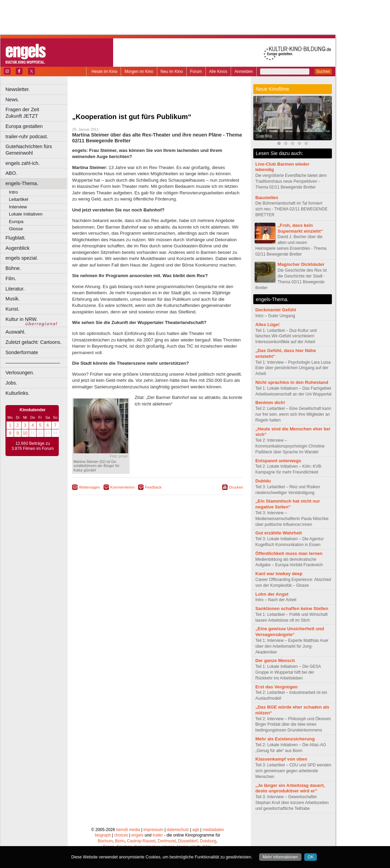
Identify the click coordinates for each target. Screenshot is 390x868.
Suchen (323, 72)
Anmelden (244, 72)
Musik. (13, 299)
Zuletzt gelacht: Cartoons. (33, 342)
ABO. (11, 173)
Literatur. (15, 289)
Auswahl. (15, 332)
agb (196, 830)
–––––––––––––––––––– (33, 363)
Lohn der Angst (272, 594)
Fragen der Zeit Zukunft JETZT (37, 113)
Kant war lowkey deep (279, 574)
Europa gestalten (24, 126)
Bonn (120, 841)
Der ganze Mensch (275, 660)
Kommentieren (123, 487)
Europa (16, 222)
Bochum (105, 841)
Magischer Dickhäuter (301, 264)
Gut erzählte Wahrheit (279, 533)
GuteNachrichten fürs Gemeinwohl (29, 150)
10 (25, 433)
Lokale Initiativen (26, 214)
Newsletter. (18, 89)
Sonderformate (22, 352)
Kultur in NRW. (22, 319)
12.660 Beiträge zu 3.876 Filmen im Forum (33, 446)
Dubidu (263, 481)
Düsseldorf (188, 841)
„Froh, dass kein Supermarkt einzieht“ (300, 228)
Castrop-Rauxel (141, 841)
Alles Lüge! (267, 325)
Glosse (16, 229)
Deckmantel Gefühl (276, 310)
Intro (13, 192)
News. (12, 100)
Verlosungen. (20, 373)
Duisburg (208, 841)
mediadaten (213, 830)
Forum (196, 72)
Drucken (236, 487)
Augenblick (17, 248)
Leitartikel (18, 199)
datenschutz (178, 830)
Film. (11, 278)
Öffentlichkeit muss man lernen (289, 553)
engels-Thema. (22, 183)
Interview (18, 207)
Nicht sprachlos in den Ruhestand (292, 382)
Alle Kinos (218, 72)
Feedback (153, 487)
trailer (158, 835)
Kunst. (12, 309)
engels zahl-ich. (23, 163)
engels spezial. (22, 258)
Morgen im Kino (139, 72)
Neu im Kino (172, 72)
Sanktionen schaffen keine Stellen (292, 608)
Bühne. (13, 268)
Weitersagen (90, 487)
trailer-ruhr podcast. (27, 137)
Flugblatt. (16, 238)
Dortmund (167, 841)
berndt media (128, 830)
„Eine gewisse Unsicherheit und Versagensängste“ (290, 632)
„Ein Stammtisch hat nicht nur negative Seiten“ (288, 504)
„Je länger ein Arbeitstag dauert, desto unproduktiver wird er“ (290, 788)
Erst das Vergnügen (277, 687)
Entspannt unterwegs (278, 461)
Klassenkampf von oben (281, 759)
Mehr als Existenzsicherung (285, 739)
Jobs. (11, 383)
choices (121, 835)
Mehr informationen (280, 857)
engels (137, 835)
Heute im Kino (104, 72)
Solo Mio (264, 136)
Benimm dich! (270, 403)
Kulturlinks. (17, 393)
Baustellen (267, 198)
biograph (103, 835)
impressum (154, 830)
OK (311, 857)
